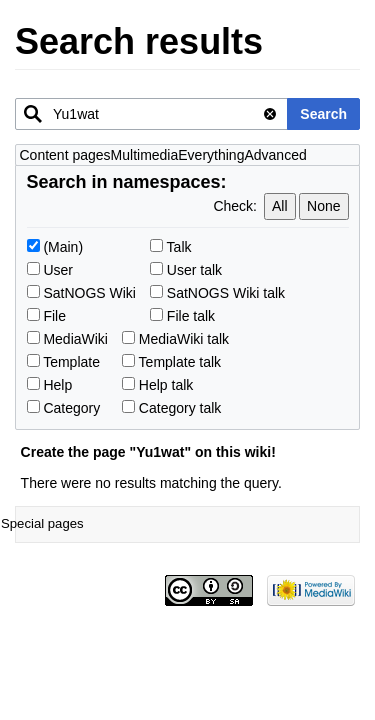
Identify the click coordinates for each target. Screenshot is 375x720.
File (54, 316)
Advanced (275, 155)
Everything (211, 155)
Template (71, 362)
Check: (235, 206)
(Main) (63, 247)
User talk (194, 270)
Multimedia (145, 155)
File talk (191, 316)
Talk (179, 247)
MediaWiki (75, 339)
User (58, 270)
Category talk (180, 408)
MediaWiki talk (184, 339)
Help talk (166, 385)
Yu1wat (160, 452)
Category (71, 408)
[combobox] (151, 114)
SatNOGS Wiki (89, 293)
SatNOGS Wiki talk (226, 293)
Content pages (65, 155)
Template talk (180, 362)
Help (57, 385)
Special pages (42, 523)
